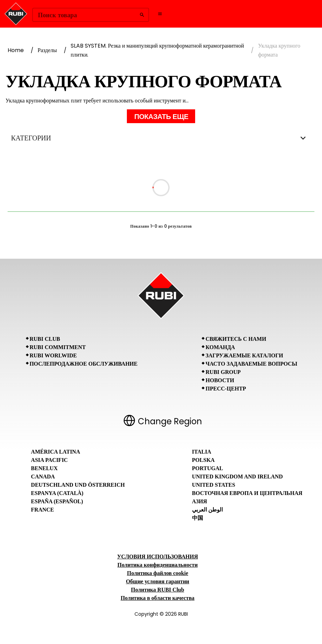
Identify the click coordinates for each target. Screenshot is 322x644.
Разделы (47, 50)
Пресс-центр (226, 389)
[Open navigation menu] (160, 14)
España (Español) (57, 501)
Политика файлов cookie (158, 573)
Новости (220, 380)
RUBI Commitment (58, 347)
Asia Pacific (49, 460)
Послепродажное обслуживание (84, 364)
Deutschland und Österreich (78, 485)
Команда (220, 347)
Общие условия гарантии (158, 581)
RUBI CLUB (45, 339)
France (43, 510)
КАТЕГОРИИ (161, 138)
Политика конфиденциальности (158, 565)
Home (16, 50)
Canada (43, 477)
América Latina (56, 452)
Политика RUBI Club (158, 590)
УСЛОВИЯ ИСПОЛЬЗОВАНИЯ (158, 557)
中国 (198, 518)
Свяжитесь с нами (236, 339)
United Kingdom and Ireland (238, 477)
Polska (203, 460)
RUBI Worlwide (53, 355)
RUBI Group (223, 372)
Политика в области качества (158, 598)
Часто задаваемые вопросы (251, 364)
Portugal (208, 468)
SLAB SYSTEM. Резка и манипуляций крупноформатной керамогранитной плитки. (157, 50)
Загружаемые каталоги (244, 355)
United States (214, 485)
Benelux (44, 468)
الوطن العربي (207, 510)
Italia (202, 452)
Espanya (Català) (57, 493)
